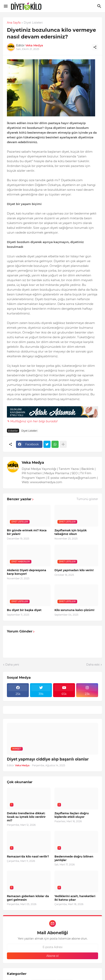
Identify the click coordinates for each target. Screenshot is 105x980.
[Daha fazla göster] (63, 444)
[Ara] (100, 6)
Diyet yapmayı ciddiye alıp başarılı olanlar (48, 759)
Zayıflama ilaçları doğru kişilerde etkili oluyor (72, 815)
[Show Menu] (5, 6)
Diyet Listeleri (33, 23)
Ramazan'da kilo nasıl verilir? (28, 856)
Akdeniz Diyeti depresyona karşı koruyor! (27, 572)
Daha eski (93, 665)
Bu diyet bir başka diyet (24, 610)
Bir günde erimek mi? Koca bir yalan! (27, 532)
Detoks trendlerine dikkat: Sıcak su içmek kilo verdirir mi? (26, 817)
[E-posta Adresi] (52, 947)
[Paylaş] (95, 47)
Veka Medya (33, 463)
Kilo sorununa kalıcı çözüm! (74, 610)
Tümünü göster (87, 499)
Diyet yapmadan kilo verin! (74, 570)
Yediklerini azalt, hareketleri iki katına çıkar (75, 898)
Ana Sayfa (14, 23)
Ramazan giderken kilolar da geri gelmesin (28, 898)
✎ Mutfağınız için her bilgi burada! (32, 421)
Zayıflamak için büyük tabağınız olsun (71, 532)
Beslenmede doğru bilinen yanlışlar (74, 858)
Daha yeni (12, 665)
